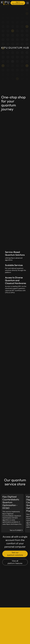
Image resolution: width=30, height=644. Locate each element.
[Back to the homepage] (6, 3)
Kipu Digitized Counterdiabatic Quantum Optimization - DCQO (11, 502)
